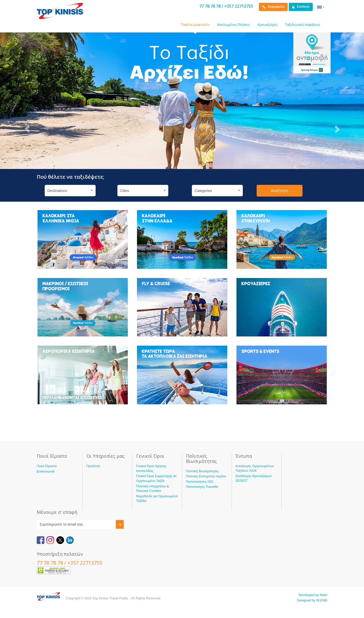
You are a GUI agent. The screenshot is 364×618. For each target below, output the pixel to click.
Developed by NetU (313, 595)
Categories (217, 191)
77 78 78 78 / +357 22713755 (226, 6)
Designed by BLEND (312, 600)
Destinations (70, 191)
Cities (143, 191)
